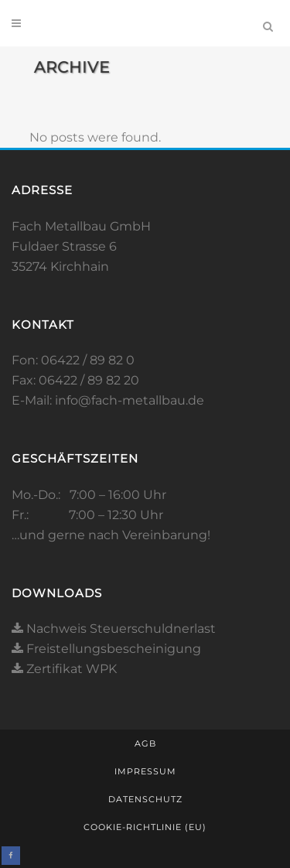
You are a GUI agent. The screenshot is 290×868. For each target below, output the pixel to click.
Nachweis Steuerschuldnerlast (114, 629)
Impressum (145, 771)
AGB (145, 743)
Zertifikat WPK (64, 669)
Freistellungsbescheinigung (106, 649)
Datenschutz (145, 799)
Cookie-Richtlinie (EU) (145, 827)
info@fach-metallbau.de (130, 400)
